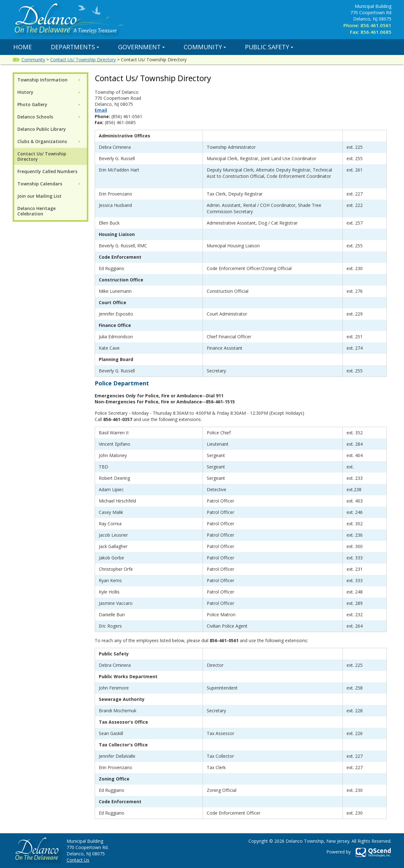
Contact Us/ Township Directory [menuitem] (42, 156)
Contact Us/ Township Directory (83, 60)
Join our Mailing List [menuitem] (39, 196)
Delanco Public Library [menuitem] (42, 129)
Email (101, 110)
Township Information (42, 80)
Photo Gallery (32, 104)
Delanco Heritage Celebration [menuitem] (36, 211)
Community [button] (205, 47)
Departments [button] (75, 47)
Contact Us (78, 860)
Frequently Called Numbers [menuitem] (47, 171)
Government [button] (141, 47)
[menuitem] (49, 80)
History (25, 92)
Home (23, 47)
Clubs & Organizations (42, 141)
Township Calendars (40, 184)
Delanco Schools (35, 117)
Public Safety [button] (269, 47)
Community (33, 60)
